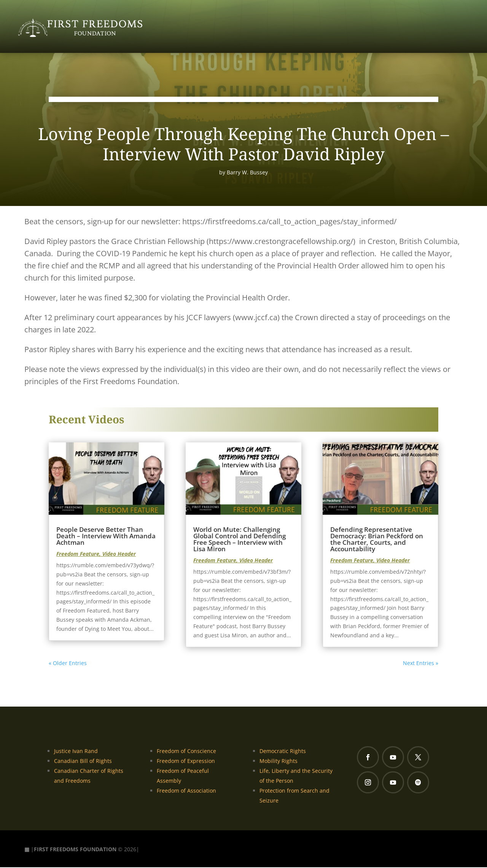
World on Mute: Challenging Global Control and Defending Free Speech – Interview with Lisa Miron (240, 540)
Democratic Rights (283, 751)
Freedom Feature (78, 554)
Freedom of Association (186, 791)
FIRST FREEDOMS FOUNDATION (75, 850)
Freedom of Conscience (186, 751)
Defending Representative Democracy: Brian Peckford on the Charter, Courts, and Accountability (377, 540)
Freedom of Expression (186, 761)
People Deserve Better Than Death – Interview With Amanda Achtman (106, 537)
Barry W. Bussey (247, 173)
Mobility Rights (279, 761)
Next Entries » (421, 664)
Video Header (119, 554)
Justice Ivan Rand (76, 751)
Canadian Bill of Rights (83, 761)
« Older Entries (68, 664)
